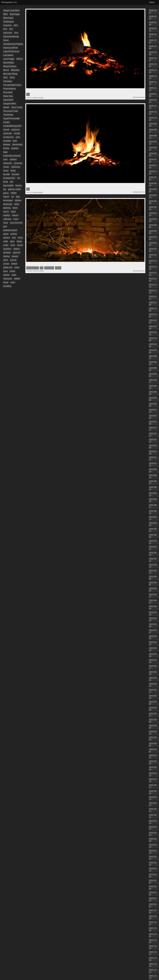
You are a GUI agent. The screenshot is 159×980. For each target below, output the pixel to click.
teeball (14, 264)
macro (6, 212)
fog (5, 189)
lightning (7, 208)
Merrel (6, 70)
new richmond (16, 223)
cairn (5, 159)
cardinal (13, 159)
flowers (19, 186)
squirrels (17, 253)
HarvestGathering (11, 37)
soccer (20, 245)
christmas (18, 163)
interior (6, 197)
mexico (15, 215)
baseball (7, 141)
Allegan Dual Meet (11, 10)
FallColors (8, 33)
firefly (6, 182)
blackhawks (17, 145)
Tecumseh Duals (11, 111)
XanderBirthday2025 (12, 126)
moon (16, 219)
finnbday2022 (9, 178)
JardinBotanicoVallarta (13, 44)
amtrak (6, 130)
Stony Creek (17, 107)
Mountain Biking (10, 74)
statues (15, 256)
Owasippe (8, 81)
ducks (6, 171)
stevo (6, 260)
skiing (19, 241)
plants (6, 234)
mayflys (7, 215)
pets (5, 227)
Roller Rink (8, 96)
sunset (6, 264)
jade (18, 197)
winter (6, 282)
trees (5, 271)
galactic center (14, 189)
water (14, 275)
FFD (5, 29)
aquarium (15, 130)
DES (16, 25)
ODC (5, 78)
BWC (6, 14)
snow (13, 245)
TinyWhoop (8, 115)
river (14, 238)
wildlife (17, 279)
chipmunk (7, 163)
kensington (8, 200)
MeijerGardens (10, 66)
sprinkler (7, 253)
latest (17, 204)
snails (6, 245)
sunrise (13, 260)
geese (6, 193)
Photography (7, 2)
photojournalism (10, 230)
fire (19, 178)
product (7, 238)
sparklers (7, 249)
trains (17, 267)
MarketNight (9, 63)
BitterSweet (8, 18)
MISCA (20, 59)
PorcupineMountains (12, 85)
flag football (8, 186)
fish (12, 182)
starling (6, 256)
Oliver (12, 78)
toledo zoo (8, 267)
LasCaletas (8, 55)
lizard (15, 208)
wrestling (7, 286)
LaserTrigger (9, 59)
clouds (6, 167)
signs (12, 241)
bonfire (6, 148)
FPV (11, 29)
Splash (6, 107)
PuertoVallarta (9, 89)
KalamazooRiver (10, 48)
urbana (6, 275)
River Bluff (8, 92)
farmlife (6, 174)
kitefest (18, 200)
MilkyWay (15, 70)
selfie (6, 241)
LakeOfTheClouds (11, 51)
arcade (17, 133)
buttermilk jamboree (12, 156)
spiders (17, 249)
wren (13, 282)
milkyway (7, 219)
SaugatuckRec (10, 104)
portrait (14, 234)
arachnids (8, 133)
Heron (6, 40)
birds (15, 141)
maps (13, 212)
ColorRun (7, 25)
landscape (8, 204)
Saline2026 (8, 100)
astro (18, 137)
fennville (15, 174)
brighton (15, 148)
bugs (5, 152)
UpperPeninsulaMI (11, 118)
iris (13, 197)
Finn (16, 33)
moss (6, 223)
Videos (152, 2)
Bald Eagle (15, 14)
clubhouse (16, 167)
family (13, 171)
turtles (12, 271)
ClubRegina (8, 22)
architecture (8, 137)
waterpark (8, 279)
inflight (14, 193)
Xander (6, 122)
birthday (7, 145)
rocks (20, 238)
